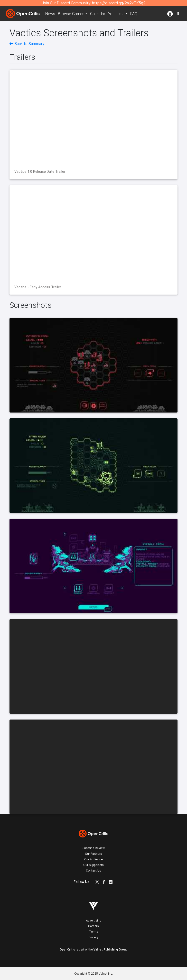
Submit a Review (94, 848)
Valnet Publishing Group (110, 949)
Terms (94, 932)
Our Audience (93, 859)
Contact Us (93, 870)
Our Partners (93, 854)
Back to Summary (27, 44)
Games (71, 14)
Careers (93, 926)
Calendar (98, 14)
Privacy (93, 937)
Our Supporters (93, 865)
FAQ (134, 14)
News (50, 14)
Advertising (94, 920)
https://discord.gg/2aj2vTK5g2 (119, 3)
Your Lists (116, 14)
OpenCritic (67, 949)
